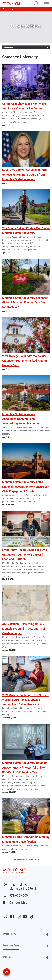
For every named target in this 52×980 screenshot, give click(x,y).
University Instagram (19, 917)
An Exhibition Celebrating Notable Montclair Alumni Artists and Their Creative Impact (24, 629)
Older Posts (34, 860)
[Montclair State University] (11, 3)
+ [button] (47, 934)
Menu (46, 1)
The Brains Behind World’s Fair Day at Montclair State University (26, 231)
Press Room (8, 9)
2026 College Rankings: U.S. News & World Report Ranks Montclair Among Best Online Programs (25, 700)
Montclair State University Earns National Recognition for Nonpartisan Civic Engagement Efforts (26, 487)
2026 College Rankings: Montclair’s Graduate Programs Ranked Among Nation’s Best (24, 361)
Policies (7, 957)
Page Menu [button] (8, 47)
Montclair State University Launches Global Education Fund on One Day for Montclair (25, 303)
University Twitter (5, 917)
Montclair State (11, 945)
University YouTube (25, 917)
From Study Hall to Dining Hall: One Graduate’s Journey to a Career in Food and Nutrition (25, 555)
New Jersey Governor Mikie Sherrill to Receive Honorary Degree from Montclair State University (25, 175)
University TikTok (32, 917)
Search (36, 1)
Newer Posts (19, 860)
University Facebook (12, 917)
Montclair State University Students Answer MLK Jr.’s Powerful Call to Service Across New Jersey (25, 768)
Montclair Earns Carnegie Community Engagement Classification (26, 839)
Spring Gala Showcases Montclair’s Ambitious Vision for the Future (24, 106)
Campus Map (15, 902)
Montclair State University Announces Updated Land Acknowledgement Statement (21, 419)
